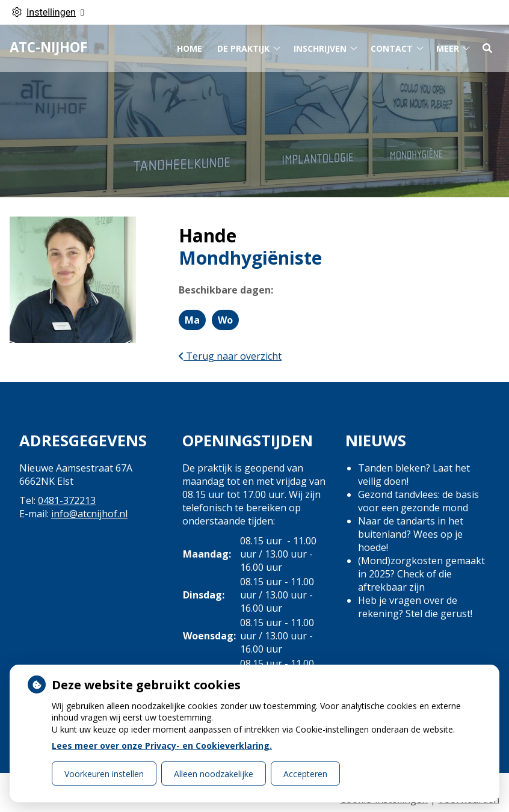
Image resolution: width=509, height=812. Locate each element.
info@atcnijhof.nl (89, 514)
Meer (448, 46)
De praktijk (243, 46)
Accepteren (305, 774)
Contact (392, 46)
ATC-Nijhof (48, 45)
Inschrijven (320, 46)
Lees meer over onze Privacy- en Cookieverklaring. (162, 746)
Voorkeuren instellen (104, 774)
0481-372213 (67, 500)
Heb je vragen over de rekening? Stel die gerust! (415, 607)
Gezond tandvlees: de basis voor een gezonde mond (418, 501)
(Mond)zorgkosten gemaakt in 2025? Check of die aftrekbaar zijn (421, 574)
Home (190, 46)
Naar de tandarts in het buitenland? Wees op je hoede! (411, 534)
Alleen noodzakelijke (214, 774)
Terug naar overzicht (230, 356)
